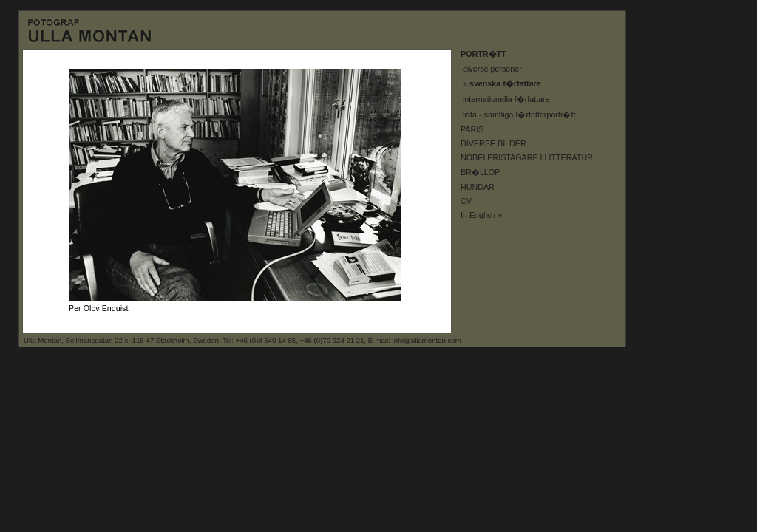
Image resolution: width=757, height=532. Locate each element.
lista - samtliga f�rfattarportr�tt (519, 115)
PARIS (472, 129)
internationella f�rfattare (506, 99)
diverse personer (492, 69)
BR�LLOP (480, 172)
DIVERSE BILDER (493, 143)
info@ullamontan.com (427, 340)
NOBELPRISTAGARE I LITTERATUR (527, 157)
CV (466, 201)
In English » (481, 215)
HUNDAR (478, 187)
